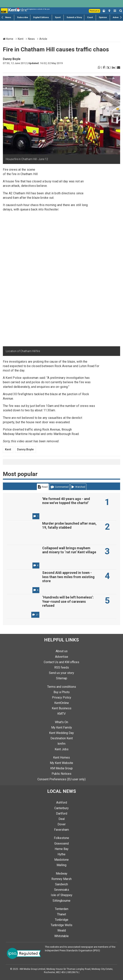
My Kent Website (62, 763)
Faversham (62, 830)
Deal (62, 819)
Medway (62, 874)
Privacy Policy (62, 697)
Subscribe (23, 17)
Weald (62, 930)
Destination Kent (62, 738)
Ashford (62, 803)
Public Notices (62, 774)
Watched (78, 487)
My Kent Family (62, 727)
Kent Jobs (62, 749)
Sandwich (62, 884)
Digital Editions (41, 17)
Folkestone (62, 838)
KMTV (62, 714)
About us (62, 651)
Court (90, 17)
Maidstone (62, 860)
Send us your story (62, 673)
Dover (62, 824)
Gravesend (62, 844)
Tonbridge (62, 920)
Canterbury (62, 808)
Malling (62, 865)
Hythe (62, 854)
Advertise (118, 17)
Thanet (62, 914)
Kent (21, 39)
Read (43, 487)
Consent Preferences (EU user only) (62, 779)
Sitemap (62, 678)
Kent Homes (62, 758)
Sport (58, 17)
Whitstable (62, 936)
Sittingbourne (62, 901)
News (8, 17)
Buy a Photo (62, 692)
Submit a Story (74, 17)
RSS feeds (62, 667)
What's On (62, 722)
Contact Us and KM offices (62, 662)
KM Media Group (62, 768)
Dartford (62, 813)
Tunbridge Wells (62, 925)
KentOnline (62, 703)
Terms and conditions (62, 687)
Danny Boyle (12, 59)
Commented (60, 487)
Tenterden (62, 909)
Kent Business (62, 708)
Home (8, 39)
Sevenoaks (62, 890)
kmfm (62, 744)
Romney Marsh (62, 879)
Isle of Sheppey (62, 895)
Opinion (103, 17)
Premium (95, 11)
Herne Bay (62, 849)
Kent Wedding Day (62, 733)
